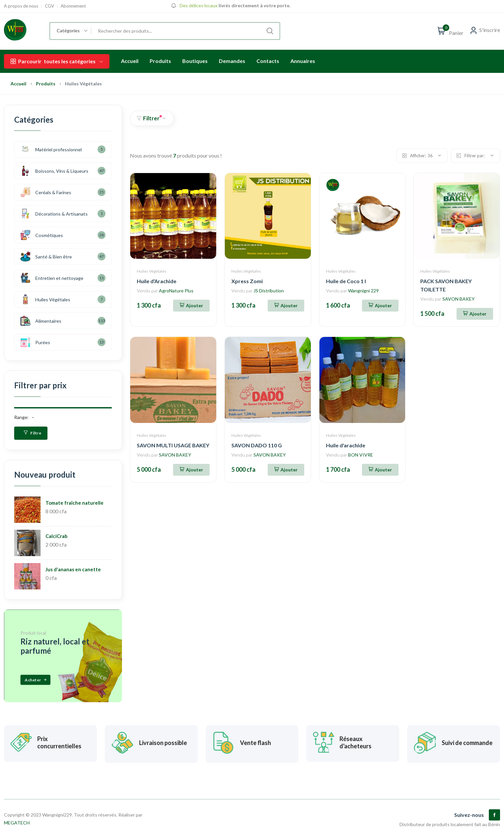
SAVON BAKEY (459, 299)
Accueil (130, 61)
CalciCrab (57, 536)
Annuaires (303, 61)
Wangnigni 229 (363, 291)
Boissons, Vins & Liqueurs (54, 171)
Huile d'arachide (346, 445)
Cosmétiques (42, 235)
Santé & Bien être (46, 256)
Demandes (232, 61)
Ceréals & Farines (46, 192)
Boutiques (195, 61)
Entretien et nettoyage (52, 278)
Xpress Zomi (247, 281)
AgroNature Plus (176, 291)
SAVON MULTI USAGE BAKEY (173, 445)
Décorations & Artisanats (54, 214)
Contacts (268, 61)
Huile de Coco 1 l (346, 281)
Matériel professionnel (51, 149)
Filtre (32, 433)
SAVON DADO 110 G (257, 445)
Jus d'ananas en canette (73, 569)
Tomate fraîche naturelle (74, 503)
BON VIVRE (361, 455)
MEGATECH (17, 820)
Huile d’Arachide (157, 281)
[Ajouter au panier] (191, 306)
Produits (160, 61)
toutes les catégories (57, 61)
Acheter (36, 680)
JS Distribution (269, 291)
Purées (35, 342)
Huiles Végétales (152, 271)
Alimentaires (41, 321)
